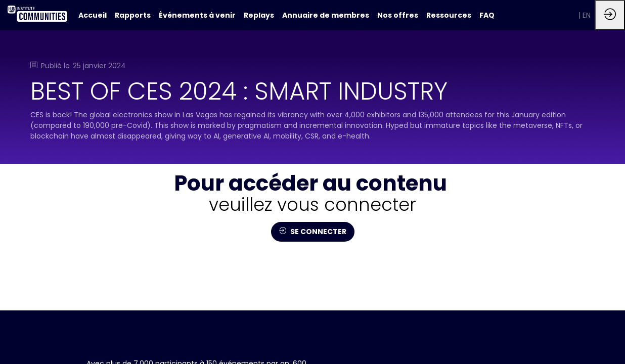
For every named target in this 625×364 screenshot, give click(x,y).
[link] (133, 15)
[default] (93, 15)
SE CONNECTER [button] (313, 232)
